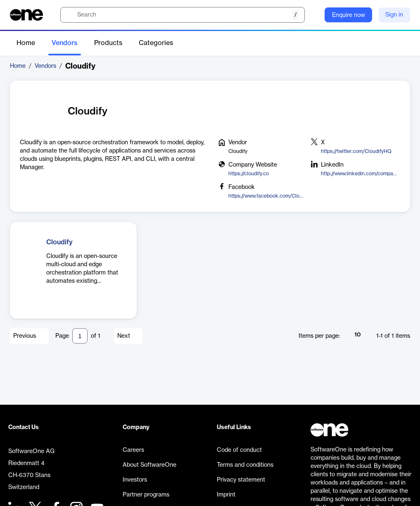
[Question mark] (313, 15)
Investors (135, 480)
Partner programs (146, 495)
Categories (156, 43)
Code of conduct (239, 450)
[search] (183, 15)
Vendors (65, 43)
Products (108, 43)
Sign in (394, 15)
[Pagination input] (80, 336)
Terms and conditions (245, 465)
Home (26, 43)
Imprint (226, 495)
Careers (133, 450)
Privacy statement (241, 480)
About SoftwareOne (149, 465)
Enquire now (349, 15)
